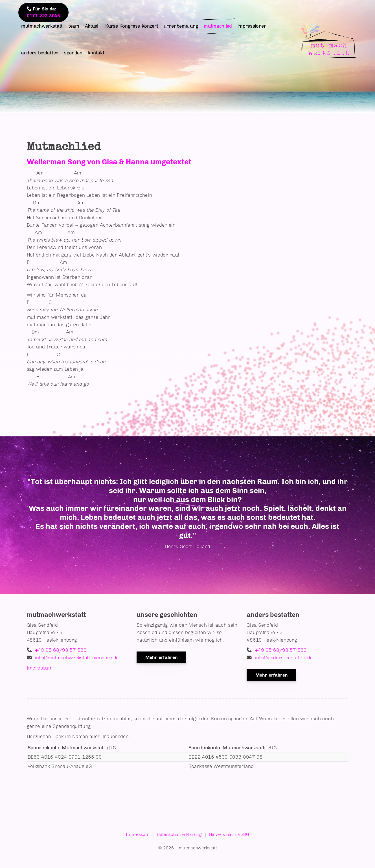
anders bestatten (40, 53)
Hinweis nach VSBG (229, 834)
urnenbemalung (181, 26)
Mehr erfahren (161, 657)
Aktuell (92, 26)
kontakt (96, 53)
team (74, 26)
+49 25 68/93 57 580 (61, 650)
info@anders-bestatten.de (284, 658)
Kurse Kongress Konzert (132, 26)
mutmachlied (218, 26)
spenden (73, 53)
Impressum (40, 668)
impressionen (252, 26)
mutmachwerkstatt (42, 26)
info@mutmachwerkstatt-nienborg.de (77, 658)
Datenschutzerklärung (179, 834)
